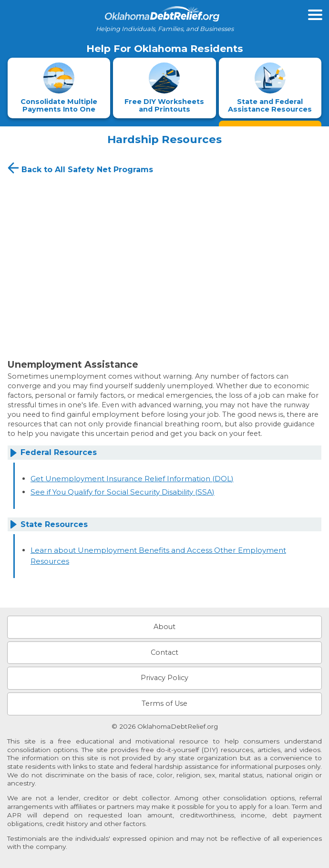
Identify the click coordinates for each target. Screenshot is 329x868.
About (164, 627)
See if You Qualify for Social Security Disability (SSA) (123, 492)
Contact (164, 652)
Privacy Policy (164, 678)
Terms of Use (164, 703)
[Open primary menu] (315, 15)
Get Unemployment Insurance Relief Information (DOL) (132, 479)
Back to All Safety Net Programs (79, 168)
